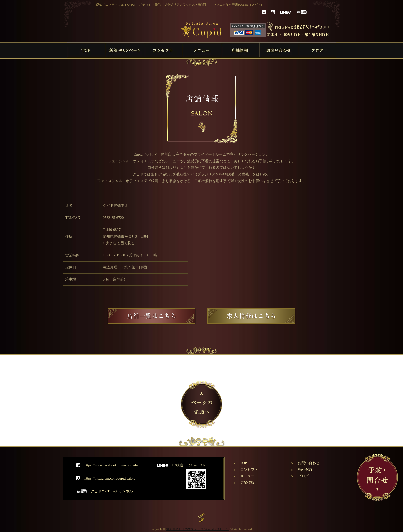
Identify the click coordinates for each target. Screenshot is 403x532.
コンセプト (249, 470)
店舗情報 (247, 483)
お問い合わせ (309, 463)
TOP (244, 463)
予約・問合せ (377, 477)
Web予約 (305, 470)
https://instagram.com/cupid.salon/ (106, 478)
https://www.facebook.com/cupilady (107, 465)
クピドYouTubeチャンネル (105, 491)
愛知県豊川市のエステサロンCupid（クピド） (198, 529)
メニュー (247, 476)
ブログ (303, 476)
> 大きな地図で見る (119, 243)
